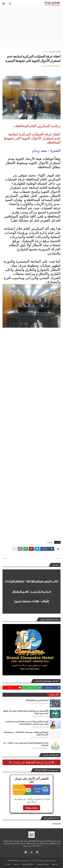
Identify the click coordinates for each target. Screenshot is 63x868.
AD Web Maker (13, 860)
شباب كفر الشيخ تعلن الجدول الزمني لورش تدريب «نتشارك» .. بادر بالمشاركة (26, 744)
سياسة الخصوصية (43, 864)
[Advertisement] (30, 27)
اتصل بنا (8, 864)
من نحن (17, 864)
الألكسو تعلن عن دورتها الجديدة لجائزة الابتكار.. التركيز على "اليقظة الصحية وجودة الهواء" (26, 712)
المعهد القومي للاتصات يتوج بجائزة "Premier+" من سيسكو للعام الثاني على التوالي (26, 733)
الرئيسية (55, 864)
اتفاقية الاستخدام (28, 864)
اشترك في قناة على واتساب (31, 762)
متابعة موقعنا (32, 808)
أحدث (57, 558)
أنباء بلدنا (34, 860)
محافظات (44, 52)
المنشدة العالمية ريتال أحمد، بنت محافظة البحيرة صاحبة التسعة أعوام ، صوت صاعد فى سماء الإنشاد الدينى (27, 723)
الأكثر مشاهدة (54, 695)
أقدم (5, 558)
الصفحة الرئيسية (55, 52)
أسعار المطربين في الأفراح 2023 (37, 700)
